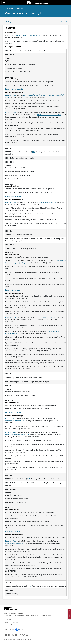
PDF (33, 152)
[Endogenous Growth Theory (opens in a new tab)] (15, 421)
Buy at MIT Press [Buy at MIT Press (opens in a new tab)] (11, 95)
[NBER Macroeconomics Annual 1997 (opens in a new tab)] (49, 115)
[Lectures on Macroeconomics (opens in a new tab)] (46, 202)
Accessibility (8, 620)
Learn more (49, 615)
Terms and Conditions (11, 625)
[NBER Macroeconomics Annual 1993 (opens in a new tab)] (17, 435)
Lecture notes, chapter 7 (13, 531)
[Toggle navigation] (4, 3)
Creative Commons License (12, 622)
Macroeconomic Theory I (23, 13)
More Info (64, 21)
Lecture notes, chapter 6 (13, 412)
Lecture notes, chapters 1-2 (14, 89)
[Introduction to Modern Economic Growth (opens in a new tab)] (27, 35)
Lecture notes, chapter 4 (13, 290)
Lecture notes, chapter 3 (13, 196)
